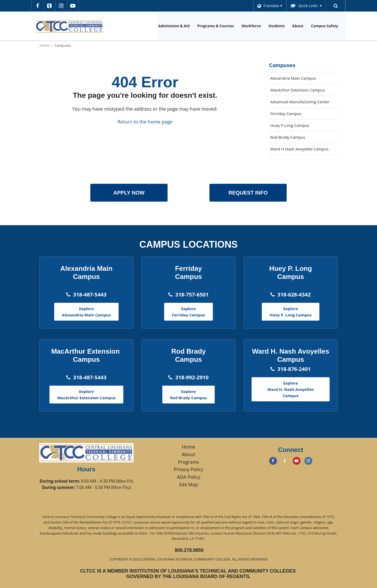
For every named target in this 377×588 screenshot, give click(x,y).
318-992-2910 (192, 377)
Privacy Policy (188, 469)
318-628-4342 (294, 295)
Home (44, 45)
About (189, 454)
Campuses (63, 45)
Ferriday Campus (286, 114)
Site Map (189, 484)
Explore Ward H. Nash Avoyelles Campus (291, 389)
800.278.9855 (189, 550)
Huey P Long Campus (290, 125)
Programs (188, 462)
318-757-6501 (192, 295)
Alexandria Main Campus (293, 78)
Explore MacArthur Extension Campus (87, 395)
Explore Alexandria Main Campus (87, 312)
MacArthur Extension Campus (298, 90)
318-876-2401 (294, 369)
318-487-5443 (90, 295)
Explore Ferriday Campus (188, 312)
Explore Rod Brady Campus (189, 395)
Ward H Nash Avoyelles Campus (300, 149)
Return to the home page (145, 122)
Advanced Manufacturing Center (300, 102)
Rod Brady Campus (288, 137)
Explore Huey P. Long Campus (291, 312)
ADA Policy (189, 477)
